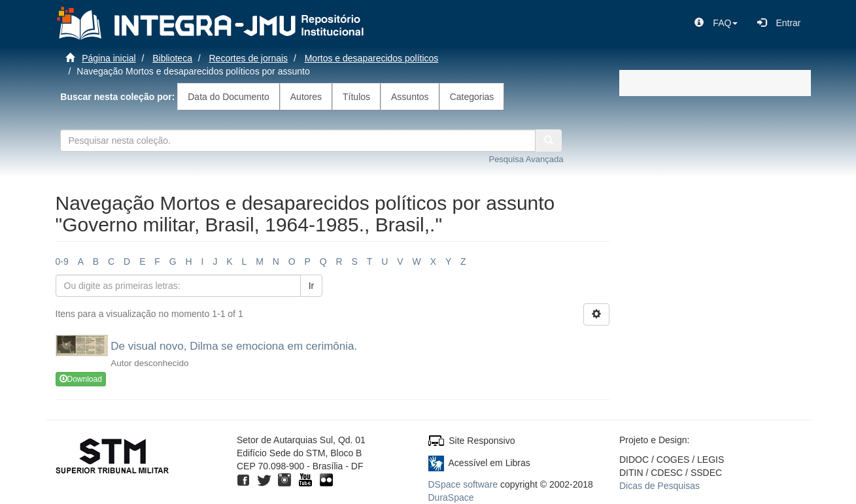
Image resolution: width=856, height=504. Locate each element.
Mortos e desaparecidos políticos (372, 58)
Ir (312, 286)
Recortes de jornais (249, 58)
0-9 (62, 261)
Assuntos (410, 97)
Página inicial (109, 58)
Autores (306, 97)
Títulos (356, 97)
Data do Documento (229, 97)
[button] (716, 23)
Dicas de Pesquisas (659, 486)
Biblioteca (172, 58)
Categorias (472, 97)
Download (81, 379)
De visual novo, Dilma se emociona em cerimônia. (234, 346)
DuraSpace (451, 497)
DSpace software (463, 484)
